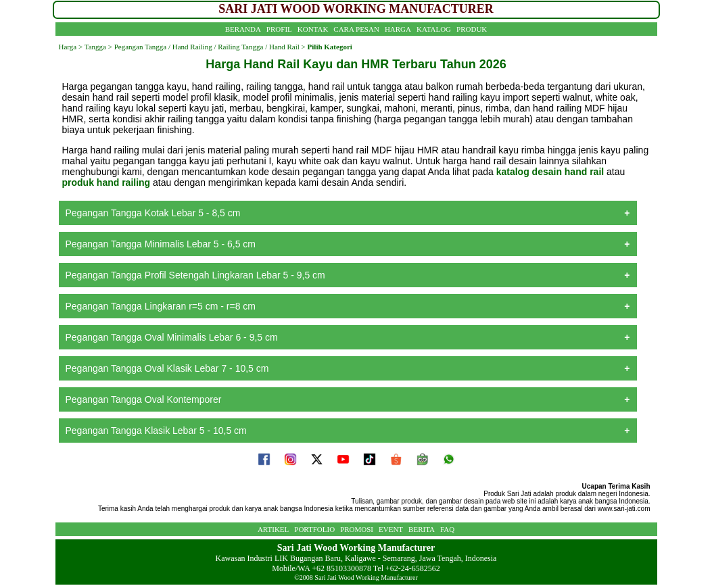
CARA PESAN (356, 29)
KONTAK (313, 29)
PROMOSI (357, 529)
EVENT (391, 529)
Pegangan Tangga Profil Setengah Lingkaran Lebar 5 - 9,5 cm (195, 275)
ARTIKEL (273, 529)
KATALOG (434, 29)
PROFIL (279, 29)
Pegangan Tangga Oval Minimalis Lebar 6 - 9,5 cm (172, 337)
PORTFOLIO (314, 529)
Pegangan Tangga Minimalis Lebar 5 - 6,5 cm (161, 244)
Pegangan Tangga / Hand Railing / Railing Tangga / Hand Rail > (209, 47)
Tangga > (98, 47)
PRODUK (472, 29)
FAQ (447, 529)
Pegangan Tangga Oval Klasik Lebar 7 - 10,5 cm (167, 368)
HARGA (398, 29)
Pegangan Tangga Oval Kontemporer (144, 399)
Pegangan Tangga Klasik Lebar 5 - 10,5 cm (156, 431)
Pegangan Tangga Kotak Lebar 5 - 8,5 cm (153, 213)
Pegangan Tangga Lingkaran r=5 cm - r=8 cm (161, 306)
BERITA (422, 529)
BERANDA (243, 29)
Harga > (71, 47)
